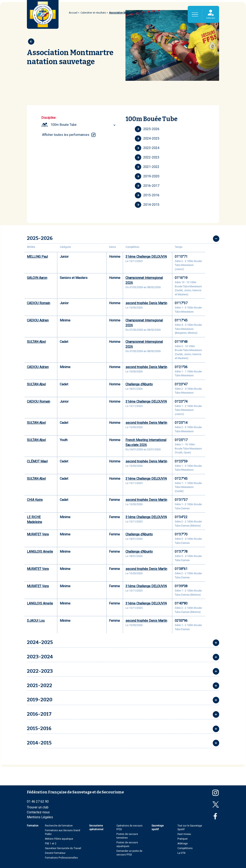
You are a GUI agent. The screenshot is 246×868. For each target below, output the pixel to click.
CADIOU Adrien (38, 320)
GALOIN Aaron (37, 278)
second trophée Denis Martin (146, 303)
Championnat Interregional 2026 (144, 280)
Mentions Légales (40, 817)
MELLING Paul (37, 257)
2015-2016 (147, 195)
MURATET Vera (38, 534)
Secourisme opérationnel (96, 828)
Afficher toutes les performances (66, 135)
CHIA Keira (35, 500)
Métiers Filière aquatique (59, 839)
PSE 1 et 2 (51, 844)
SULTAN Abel (36, 342)
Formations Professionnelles (61, 858)
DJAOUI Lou (36, 621)
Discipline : (49, 118)
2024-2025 (147, 139)
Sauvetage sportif (158, 828)
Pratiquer (183, 839)
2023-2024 (147, 148)
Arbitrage (183, 844)
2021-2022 (147, 167)
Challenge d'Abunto (139, 384)
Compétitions (185, 848)
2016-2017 (147, 186)
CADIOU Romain (39, 303)
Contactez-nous (38, 812)
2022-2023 (147, 157)
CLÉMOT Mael (37, 461)
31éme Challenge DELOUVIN (146, 257)
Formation (33, 826)
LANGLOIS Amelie (40, 552)
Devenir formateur (55, 853)
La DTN (181, 853)
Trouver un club (38, 807)
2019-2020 (147, 176)
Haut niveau (184, 834)
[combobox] (84, 125)
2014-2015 (147, 205)
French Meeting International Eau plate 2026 (146, 442)
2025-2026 (147, 129)
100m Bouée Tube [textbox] (64, 125)
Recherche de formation (59, 826)
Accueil (73, 13)
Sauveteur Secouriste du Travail (63, 848)
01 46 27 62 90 (38, 802)
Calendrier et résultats (93, 13)
